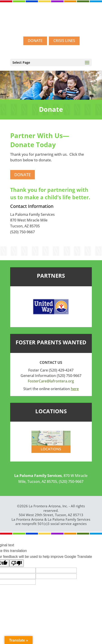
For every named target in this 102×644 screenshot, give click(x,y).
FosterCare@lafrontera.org (51, 381)
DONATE (35, 41)
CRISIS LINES (64, 41)
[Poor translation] (17, 563)
